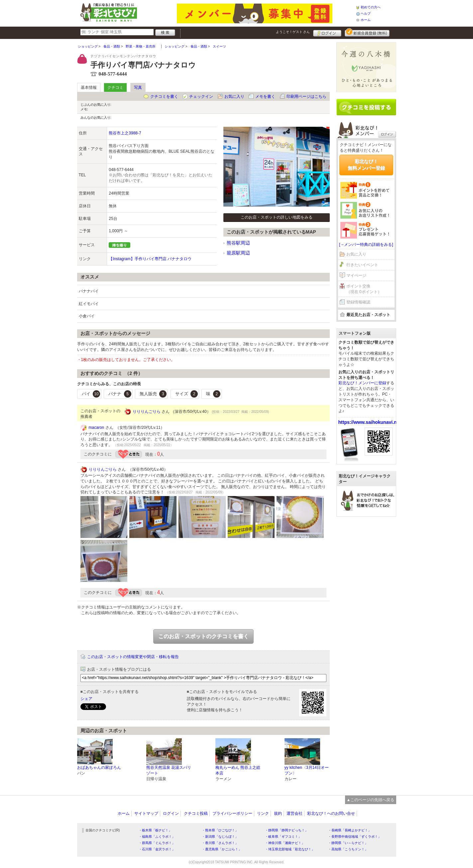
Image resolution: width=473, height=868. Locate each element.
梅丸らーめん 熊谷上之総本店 (238, 770)
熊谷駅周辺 (238, 243)
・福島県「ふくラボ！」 (157, 837)
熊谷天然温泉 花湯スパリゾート (169, 770)
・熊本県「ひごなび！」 (220, 830)
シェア (86, 699)
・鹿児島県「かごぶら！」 (222, 849)
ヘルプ (366, 13)
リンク (263, 813)
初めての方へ (371, 7)
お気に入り (234, 96)
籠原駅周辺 (238, 253)
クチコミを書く (164, 96)
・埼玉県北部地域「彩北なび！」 (290, 849)
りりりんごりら (147, 412)
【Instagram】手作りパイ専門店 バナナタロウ (150, 259)
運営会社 (295, 813)
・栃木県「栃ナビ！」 (155, 830)
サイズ (187, 394)
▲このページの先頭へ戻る (371, 800)
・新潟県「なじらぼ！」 (220, 837)
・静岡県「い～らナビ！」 (348, 843)
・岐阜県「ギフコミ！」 (283, 837)
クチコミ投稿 (196, 813)
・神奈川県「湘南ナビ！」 (285, 843)
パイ (91, 394)
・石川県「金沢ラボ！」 (157, 849)
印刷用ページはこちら (306, 96)
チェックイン (201, 96)
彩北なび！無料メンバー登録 (366, 165)
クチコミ (115, 87)
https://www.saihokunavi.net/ (370, 422)
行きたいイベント (362, 265)
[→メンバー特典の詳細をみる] (366, 245)
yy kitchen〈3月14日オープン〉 (307, 770)
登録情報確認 (358, 302)
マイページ (356, 275)
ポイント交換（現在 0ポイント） (364, 289)
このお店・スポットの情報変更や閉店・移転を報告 (133, 657)
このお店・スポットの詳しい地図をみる (277, 217)
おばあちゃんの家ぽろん (99, 768)
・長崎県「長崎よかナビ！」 (350, 830)
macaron (97, 428)
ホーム (366, 20)
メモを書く (265, 96)
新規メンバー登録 (367, 32)
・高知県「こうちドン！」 (348, 849)
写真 (138, 87)
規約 (278, 813)
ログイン (327, 32)
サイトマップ (146, 813)
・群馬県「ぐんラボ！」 (157, 843)
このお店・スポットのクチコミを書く (203, 636)
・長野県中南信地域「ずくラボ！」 (355, 837)
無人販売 (153, 394)
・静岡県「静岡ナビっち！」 (287, 830)
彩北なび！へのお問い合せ (331, 813)
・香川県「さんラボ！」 (220, 843)
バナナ (120, 394)
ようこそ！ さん (293, 32)
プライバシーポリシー (232, 813)
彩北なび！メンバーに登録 (362, 383)
